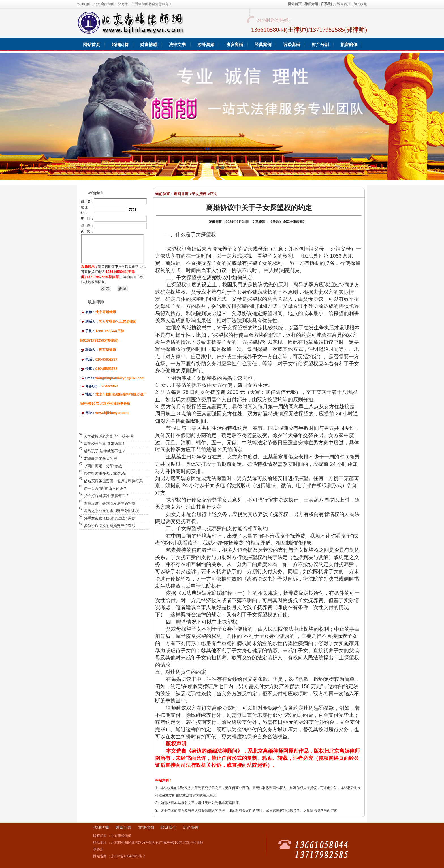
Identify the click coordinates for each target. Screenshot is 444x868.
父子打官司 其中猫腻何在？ (106, 496)
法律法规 (101, 828)
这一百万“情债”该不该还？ (105, 488)
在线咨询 (146, 828)
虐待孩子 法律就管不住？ (105, 451)
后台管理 (191, 828)
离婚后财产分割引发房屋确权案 (110, 503)
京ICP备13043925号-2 (128, 856)
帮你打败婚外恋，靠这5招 (105, 473)
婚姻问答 (123, 828)
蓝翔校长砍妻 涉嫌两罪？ (105, 444)
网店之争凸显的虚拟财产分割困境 (111, 511)
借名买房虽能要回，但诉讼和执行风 (113, 481)
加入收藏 (360, 4)
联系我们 (168, 828)
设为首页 (344, 4)
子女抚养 (199, 194)
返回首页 (181, 194)
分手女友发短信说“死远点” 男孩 (109, 518)
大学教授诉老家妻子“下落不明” (109, 436)
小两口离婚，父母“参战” (103, 466)
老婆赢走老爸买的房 (100, 459)
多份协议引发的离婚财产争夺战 (110, 526)
